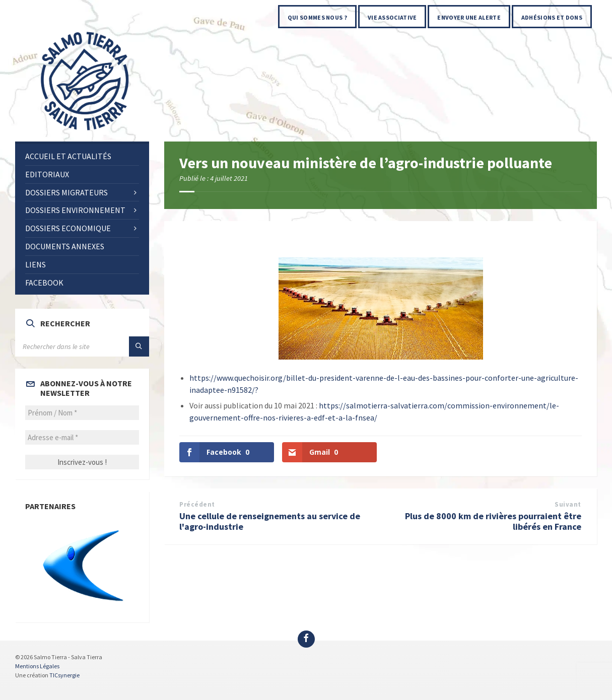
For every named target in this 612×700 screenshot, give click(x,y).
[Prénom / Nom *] (82, 413)
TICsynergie (64, 675)
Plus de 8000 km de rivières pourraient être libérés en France (493, 521)
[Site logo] (86, 131)
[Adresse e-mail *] (82, 437)
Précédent (197, 504)
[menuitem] (317, 17)
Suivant (568, 504)
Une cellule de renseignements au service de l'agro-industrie (270, 521)
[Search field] (82, 346)
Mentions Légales (37, 666)
